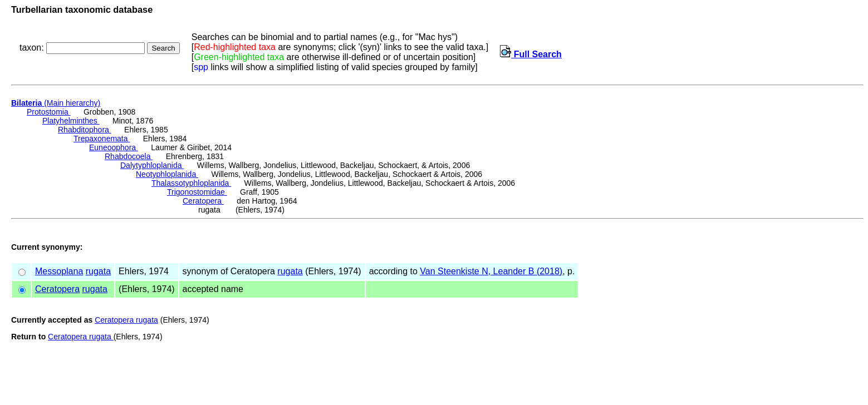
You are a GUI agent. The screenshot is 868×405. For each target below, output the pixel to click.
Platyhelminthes (71, 121)
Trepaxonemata (102, 139)
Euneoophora (114, 147)
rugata (98, 271)
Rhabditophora (85, 130)
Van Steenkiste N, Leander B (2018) (491, 271)
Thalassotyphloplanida (191, 183)
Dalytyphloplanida (152, 165)
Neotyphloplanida (167, 174)
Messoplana (59, 271)
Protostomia (49, 112)
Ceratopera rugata (126, 320)
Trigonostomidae (197, 192)
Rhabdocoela (129, 156)
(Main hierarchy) (56, 103)
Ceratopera (203, 201)
